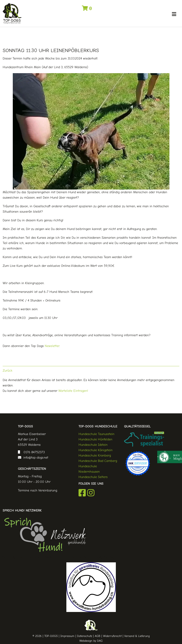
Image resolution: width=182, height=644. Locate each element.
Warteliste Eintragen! (73, 391)
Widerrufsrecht (112, 636)
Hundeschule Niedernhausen (89, 469)
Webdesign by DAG (91, 641)
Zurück (8, 371)
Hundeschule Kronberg (95, 456)
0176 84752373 (33, 452)
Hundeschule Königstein (96, 450)
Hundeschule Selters (93, 477)
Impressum (67, 636)
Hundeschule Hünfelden (95, 439)
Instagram (91, 493)
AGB (98, 636)
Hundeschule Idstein (93, 445)
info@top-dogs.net (35, 458)
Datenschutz (85, 636)
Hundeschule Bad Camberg (98, 461)
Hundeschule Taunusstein (96, 434)
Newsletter (52, 346)
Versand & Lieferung (137, 636)
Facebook (82, 493)
